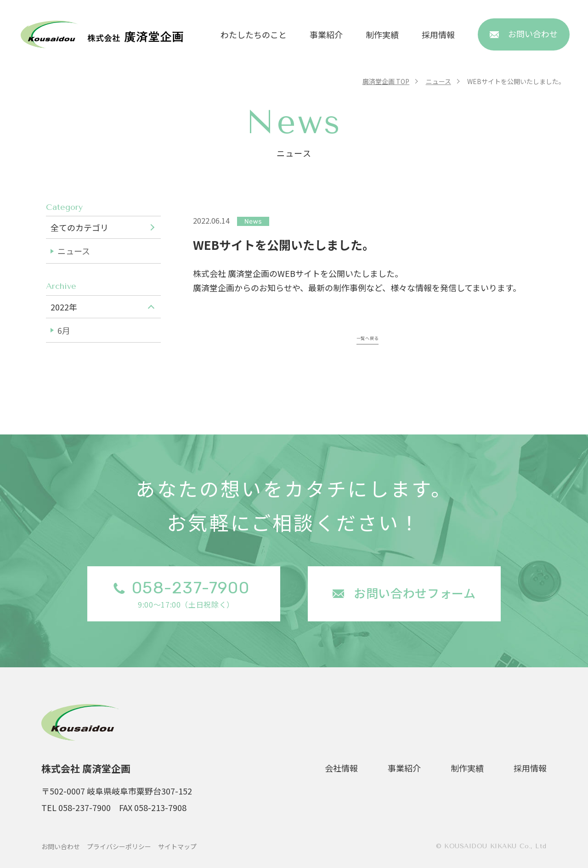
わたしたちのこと (254, 34)
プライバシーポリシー (119, 846)
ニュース (74, 251)
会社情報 (341, 768)
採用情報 (438, 34)
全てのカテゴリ (79, 227)
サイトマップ (177, 846)
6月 (64, 330)
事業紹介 (326, 34)
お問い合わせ (61, 846)
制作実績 (382, 34)
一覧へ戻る (367, 336)
